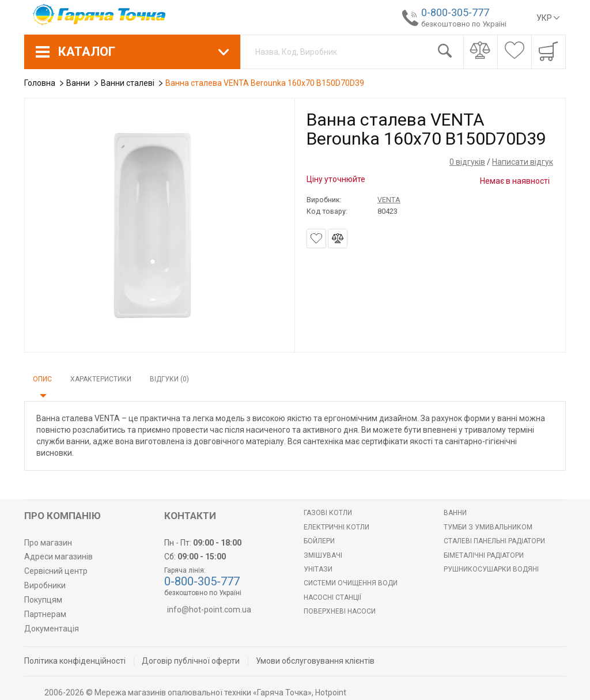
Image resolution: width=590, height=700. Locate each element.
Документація (52, 629)
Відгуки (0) (169, 379)
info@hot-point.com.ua (209, 610)
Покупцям (43, 600)
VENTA (389, 200)
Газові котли (328, 513)
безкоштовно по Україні (460, 24)
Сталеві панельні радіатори (494, 541)
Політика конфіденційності (75, 661)
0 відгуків (467, 162)
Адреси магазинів (58, 557)
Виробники (45, 585)
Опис (42, 379)
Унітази (318, 569)
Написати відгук (523, 162)
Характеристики (101, 379)
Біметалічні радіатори (484, 555)
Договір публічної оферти (191, 661)
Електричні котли (336, 527)
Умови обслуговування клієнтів (315, 661)
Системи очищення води (351, 583)
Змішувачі (323, 555)
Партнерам (45, 614)
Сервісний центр (56, 571)
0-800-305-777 (451, 12)
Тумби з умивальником (488, 527)
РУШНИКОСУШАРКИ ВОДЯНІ (491, 569)
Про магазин (48, 543)
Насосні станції (332, 597)
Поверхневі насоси (340, 611)
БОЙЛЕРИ (319, 541)
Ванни (455, 513)
